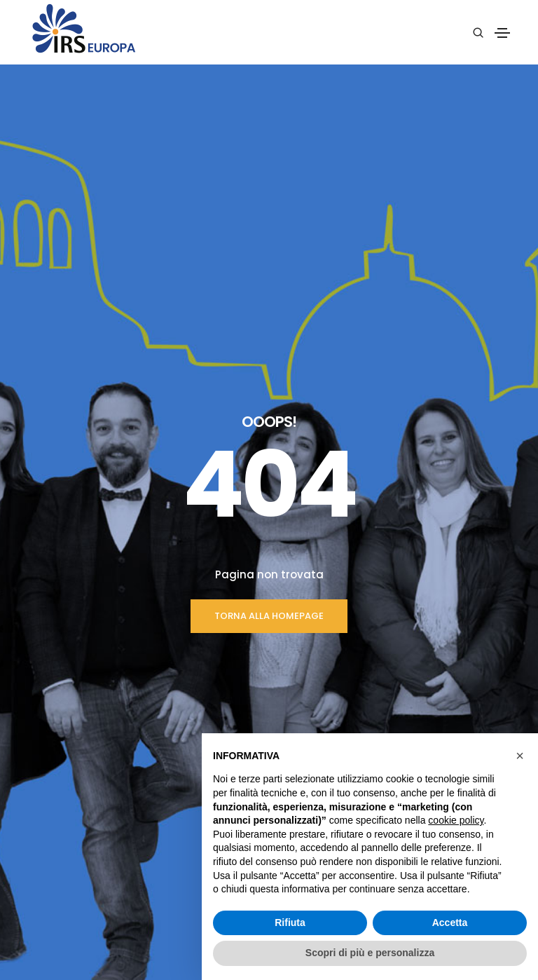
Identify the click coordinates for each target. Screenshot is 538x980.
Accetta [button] (450, 923)
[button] (520, 756)
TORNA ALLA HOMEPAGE (269, 378)
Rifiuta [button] (290, 923)
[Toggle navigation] (502, 33)
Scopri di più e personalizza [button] (370, 953)
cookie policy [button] (456, 820)
